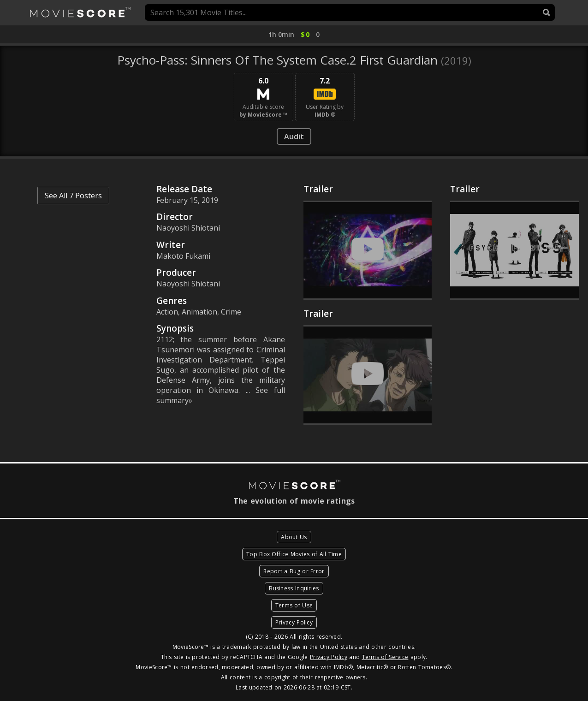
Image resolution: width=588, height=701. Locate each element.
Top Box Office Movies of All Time (294, 554)
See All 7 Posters (73, 196)
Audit (294, 137)
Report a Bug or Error (294, 571)
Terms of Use (294, 605)
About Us (294, 537)
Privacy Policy (294, 622)
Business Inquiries (294, 588)
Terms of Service (385, 657)
